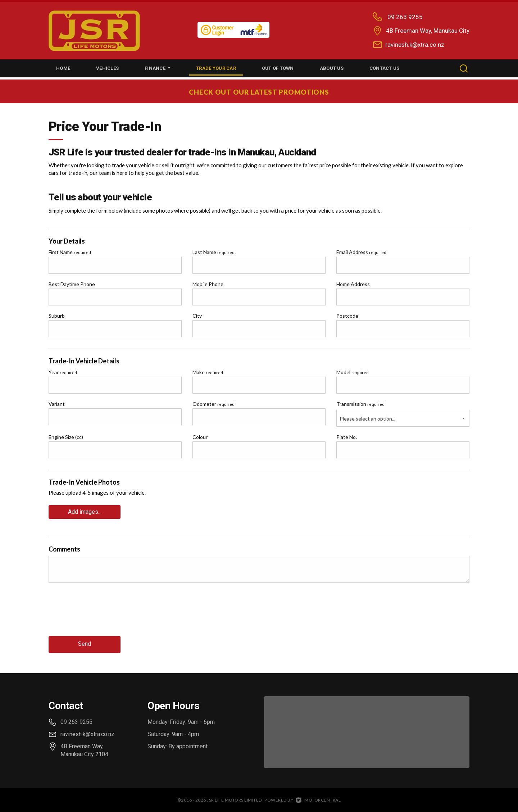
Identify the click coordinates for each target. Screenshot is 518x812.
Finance (157, 68)
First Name (70, 252)
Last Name (213, 252)
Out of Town (278, 68)
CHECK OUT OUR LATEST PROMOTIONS (259, 91)
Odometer (213, 404)
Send (85, 643)
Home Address (353, 284)
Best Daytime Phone (72, 284)
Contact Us (385, 68)
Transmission (360, 404)
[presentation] (103, 614)
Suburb (57, 316)
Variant (57, 404)
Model (353, 372)
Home (63, 68)
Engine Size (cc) (66, 437)
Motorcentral (318, 798)
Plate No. (347, 437)
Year (63, 372)
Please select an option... (367, 419)
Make (208, 372)
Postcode (347, 316)
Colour (200, 437)
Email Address (361, 252)
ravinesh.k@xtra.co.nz (415, 45)
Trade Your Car (216, 68)
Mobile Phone (208, 284)
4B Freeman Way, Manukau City (428, 31)
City (197, 316)
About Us (332, 68)
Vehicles (107, 68)
